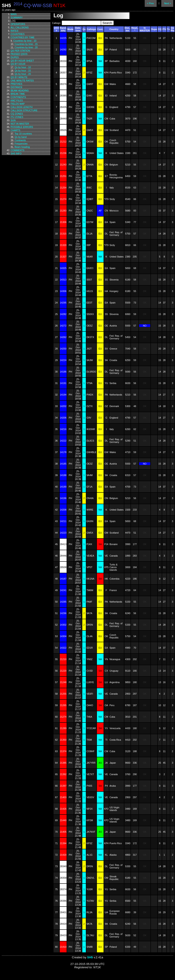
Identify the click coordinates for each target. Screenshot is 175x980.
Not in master (20, 124)
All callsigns (20, 27)
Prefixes (16, 84)
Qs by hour (18, 64)
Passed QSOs (19, 54)
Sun (13, 120)
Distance (16, 87)
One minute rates (22, 81)
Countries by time (23, 37)
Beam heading (20, 90)
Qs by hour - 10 (23, 67)
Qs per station (20, 51)
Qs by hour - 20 (23, 74)
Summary (17, 17)
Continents (18, 97)
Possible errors (22, 127)
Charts (15, 130)
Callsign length (22, 107)
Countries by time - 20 (26, 47)
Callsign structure (24, 110)
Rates (14, 31)
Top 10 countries (23, 134)
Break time (18, 94)
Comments (17, 150)
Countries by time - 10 (25, 41)
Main (14, 14)
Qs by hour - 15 (23, 71)
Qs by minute (19, 77)
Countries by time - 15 (26, 44)
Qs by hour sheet (22, 61)
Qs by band (21, 137)
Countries (18, 34)
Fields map (18, 104)
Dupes (15, 57)
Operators (18, 24)
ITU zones (17, 117)
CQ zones (17, 114)
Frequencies (21, 144)
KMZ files (17, 100)
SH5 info (16, 154)
